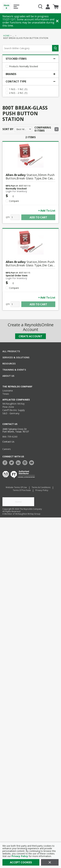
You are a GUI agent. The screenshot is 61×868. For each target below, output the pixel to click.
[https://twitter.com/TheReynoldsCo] (12, 458)
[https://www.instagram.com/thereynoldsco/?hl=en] (26, 458)
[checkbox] (7, 66)
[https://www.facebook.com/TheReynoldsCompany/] (6, 458)
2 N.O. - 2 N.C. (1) (18, 93)
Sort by (8, 129)
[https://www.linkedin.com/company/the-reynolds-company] (19, 458)
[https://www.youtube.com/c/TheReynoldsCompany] (32, 458)
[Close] (50, 862)
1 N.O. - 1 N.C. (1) (18, 89)
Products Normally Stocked (24, 66)
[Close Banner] (57, 21)
